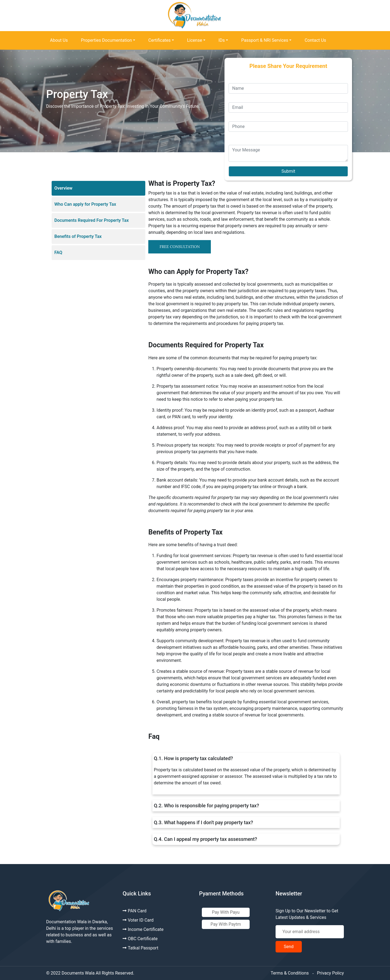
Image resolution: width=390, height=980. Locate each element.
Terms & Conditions (290, 973)
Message (237, 135)
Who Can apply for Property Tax (85, 204)
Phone (235, 116)
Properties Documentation (106, 40)
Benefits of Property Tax (78, 236)
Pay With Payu (226, 912)
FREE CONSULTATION (180, 247)
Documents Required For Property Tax (91, 220)
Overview (63, 188)
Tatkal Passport (141, 948)
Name (234, 78)
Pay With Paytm (226, 924)
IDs (222, 40)
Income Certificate (143, 929)
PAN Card (135, 911)
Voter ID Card (138, 920)
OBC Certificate (140, 939)
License (195, 40)
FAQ (58, 253)
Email (234, 97)
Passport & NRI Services (265, 40)
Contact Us (315, 40)
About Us (59, 40)
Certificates (159, 40)
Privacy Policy (331, 973)
